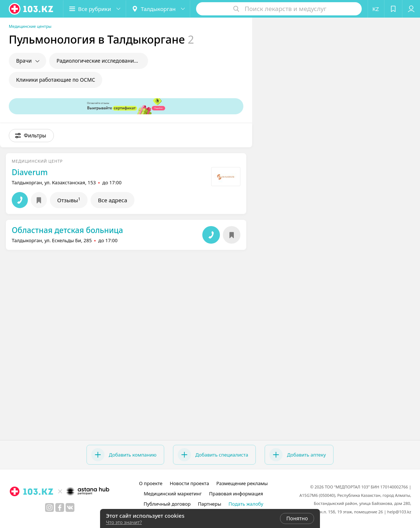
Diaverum (30, 172)
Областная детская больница (67, 230)
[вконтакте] (70, 507)
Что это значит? (124, 522)
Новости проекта (189, 483)
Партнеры (210, 504)
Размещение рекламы (242, 483)
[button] (95, 9)
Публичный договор (167, 504)
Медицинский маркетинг (173, 494)
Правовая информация (236, 494)
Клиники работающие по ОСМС (56, 80)
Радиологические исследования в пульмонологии (102, 61)
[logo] (32, 9)
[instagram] (49, 507)
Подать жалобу (246, 504)
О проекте (151, 483)
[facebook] (60, 507)
